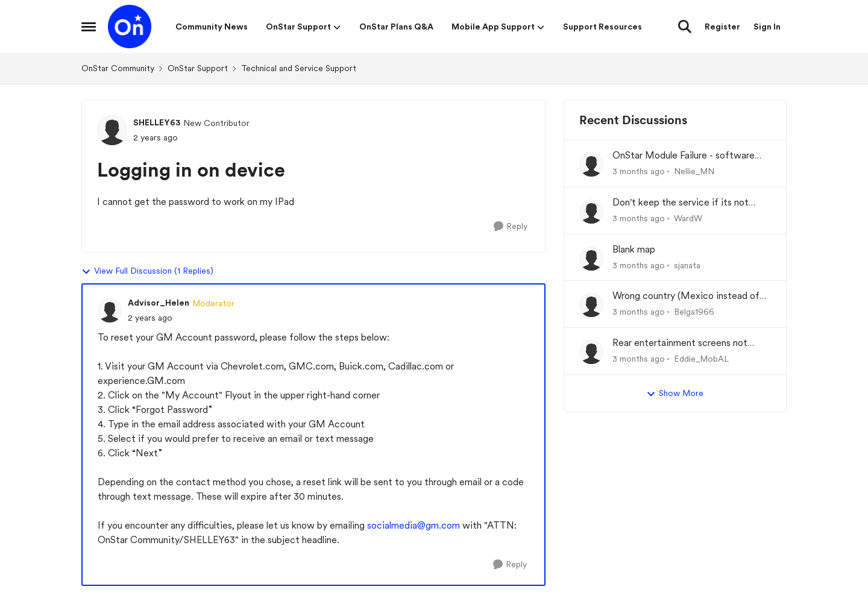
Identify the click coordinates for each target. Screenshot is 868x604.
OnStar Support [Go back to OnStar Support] (198, 68)
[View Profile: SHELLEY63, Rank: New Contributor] (112, 130)
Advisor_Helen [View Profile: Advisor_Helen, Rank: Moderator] (159, 303)
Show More (675, 394)
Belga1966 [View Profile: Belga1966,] (694, 312)
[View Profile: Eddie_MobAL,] (591, 352)
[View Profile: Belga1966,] (591, 305)
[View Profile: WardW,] (591, 212)
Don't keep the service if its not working (681, 203)
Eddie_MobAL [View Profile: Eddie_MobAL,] (701, 359)
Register (722, 27)
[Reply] (511, 226)
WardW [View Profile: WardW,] (688, 218)
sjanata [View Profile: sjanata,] (687, 265)
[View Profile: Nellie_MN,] (591, 165)
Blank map (634, 249)
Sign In (767, 27)
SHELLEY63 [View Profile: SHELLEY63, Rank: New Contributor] (157, 122)
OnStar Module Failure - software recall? (684, 156)
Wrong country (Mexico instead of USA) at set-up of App (686, 296)
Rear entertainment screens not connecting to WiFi (680, 343)
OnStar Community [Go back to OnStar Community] (118, 68)
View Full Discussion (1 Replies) (147, 271)
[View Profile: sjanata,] (591, 259)
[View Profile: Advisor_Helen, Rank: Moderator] (110, 310)
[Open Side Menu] (89, 27)
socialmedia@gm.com (414, 525)
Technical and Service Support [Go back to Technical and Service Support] (299, 68)
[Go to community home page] (130, 27)
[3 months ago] (639, 171)
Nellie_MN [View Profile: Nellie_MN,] (694, 171)
